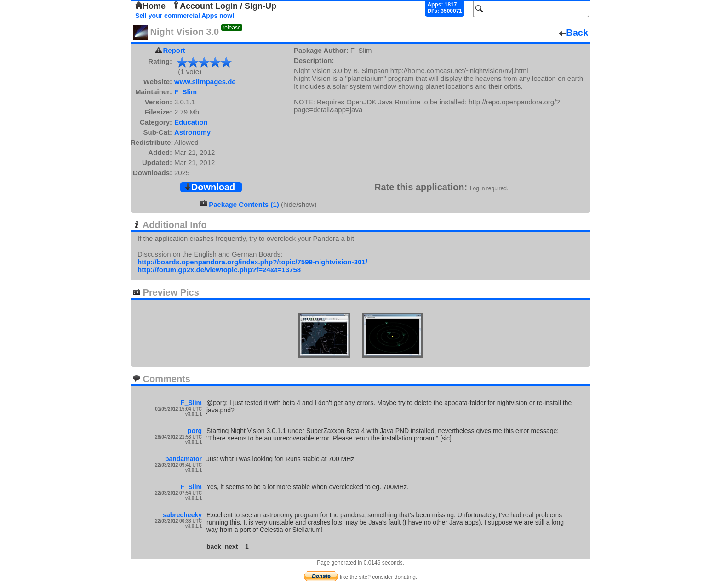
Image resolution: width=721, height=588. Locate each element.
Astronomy (192, 132)
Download (210, 187)
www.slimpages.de (205, 82)
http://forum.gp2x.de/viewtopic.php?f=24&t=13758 (219, 270)
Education (191, 122)
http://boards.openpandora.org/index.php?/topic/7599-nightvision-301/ (252, 262)
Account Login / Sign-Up (224, 6)
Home (150, 6)
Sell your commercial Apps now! (185, 16)
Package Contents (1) (244, 204)
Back (573, 33)
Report (174, 50)
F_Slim (186, 92)
